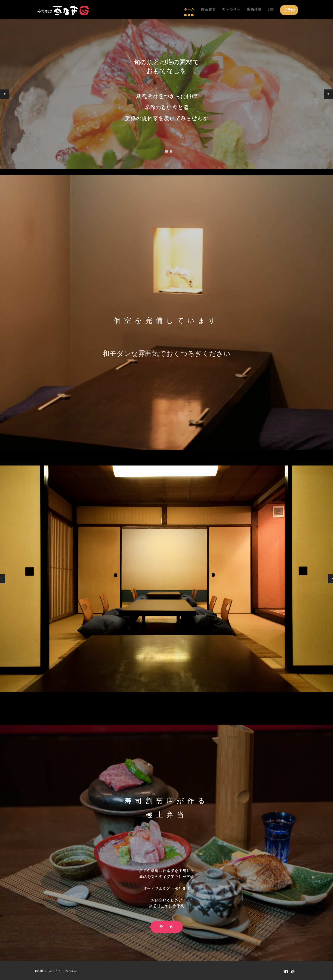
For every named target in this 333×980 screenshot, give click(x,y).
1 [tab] (162, 151)
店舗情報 (254, 9)
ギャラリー (231, 9)
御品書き (208, 9)
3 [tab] (171, 151)
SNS (271, 9)
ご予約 (289, 10)
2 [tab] (166, 151)
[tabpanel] (166, 94)
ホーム (189, 9)
